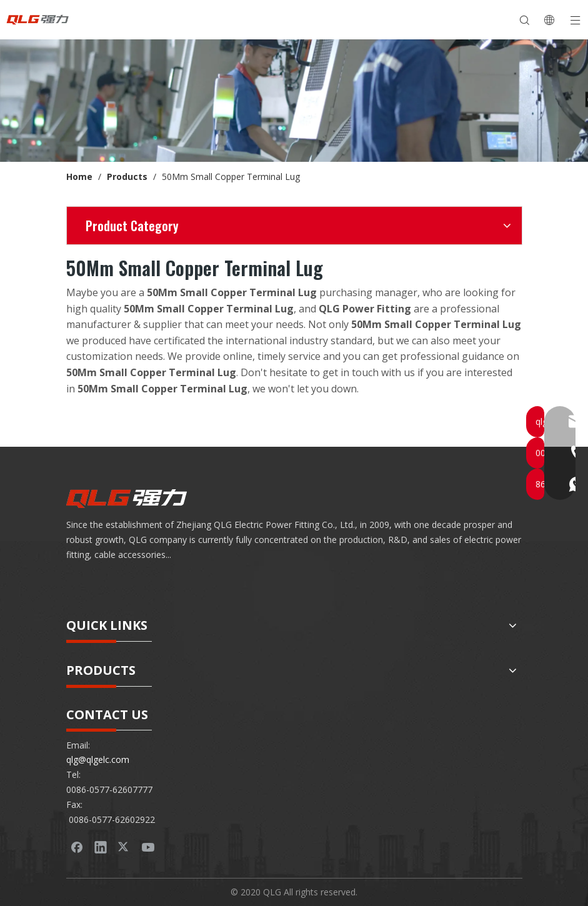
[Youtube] (148, 847)
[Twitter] (124, 847)
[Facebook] (77, 847)
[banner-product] (294, 101)
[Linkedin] (101, 847)
